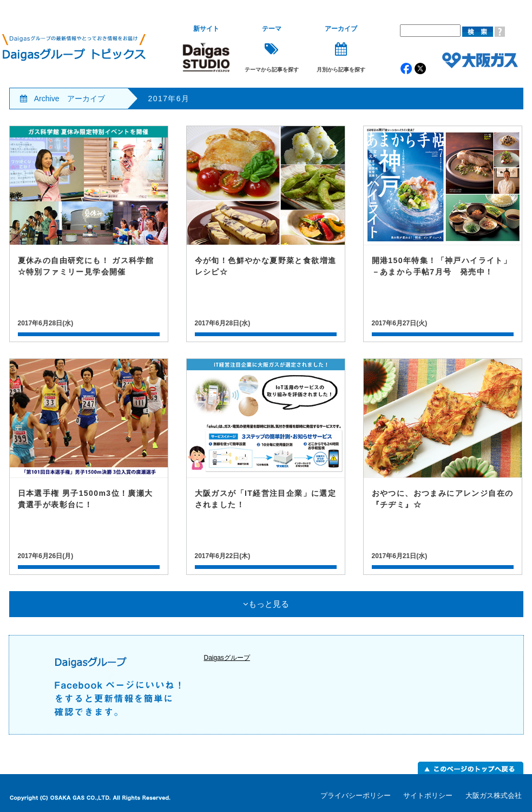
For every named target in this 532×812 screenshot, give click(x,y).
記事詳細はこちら (89, 234)
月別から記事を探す (341, 49)
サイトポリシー (428, 795)
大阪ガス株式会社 (494, 795)
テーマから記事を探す (272, 49)
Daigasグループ (227, 658)
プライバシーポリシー (356, 795)
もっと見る (266, 604)
